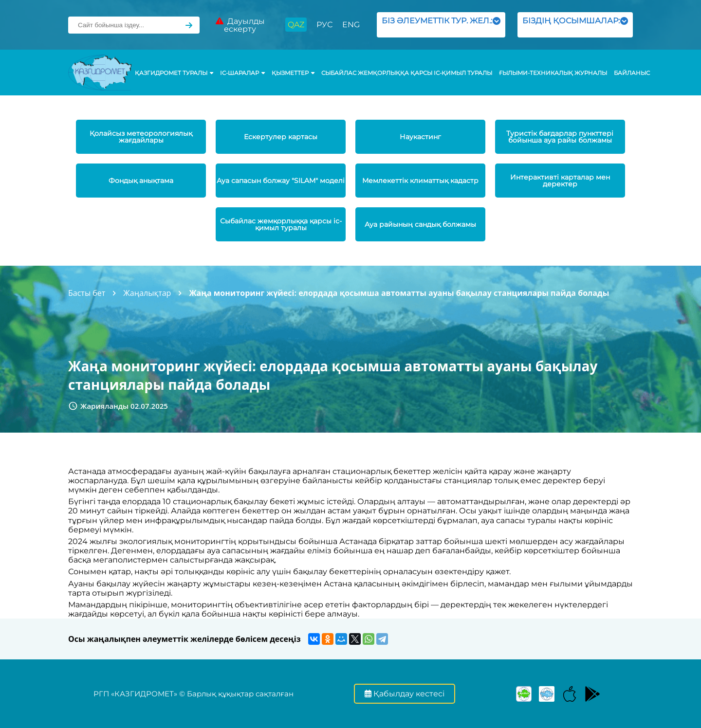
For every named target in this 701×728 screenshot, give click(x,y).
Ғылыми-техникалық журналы (553, 73)
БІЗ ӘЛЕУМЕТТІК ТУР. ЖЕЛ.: (441, 25)
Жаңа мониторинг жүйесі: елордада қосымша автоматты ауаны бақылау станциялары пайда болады (399, 293)
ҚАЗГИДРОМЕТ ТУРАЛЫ (174, 73)
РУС (324, 25)
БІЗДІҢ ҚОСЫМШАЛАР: (575, 25)
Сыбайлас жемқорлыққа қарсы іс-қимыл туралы (407, 73)
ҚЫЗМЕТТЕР (293, 73)
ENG (351, 25)
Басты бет (87, 293)
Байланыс (632, 73)
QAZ (296, 25)
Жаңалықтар (147, 293)
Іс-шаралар (242, 73)
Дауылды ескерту (240, 25)
